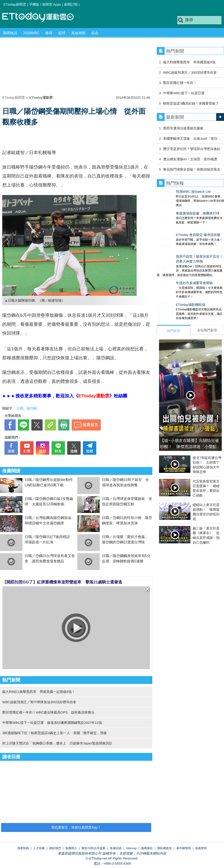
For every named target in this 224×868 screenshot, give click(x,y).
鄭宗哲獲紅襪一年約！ (180, 83)
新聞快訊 (10, 33)
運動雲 (41, 17)
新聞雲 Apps (52, 4)
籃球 (62, 33)
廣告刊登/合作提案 (94, 848)
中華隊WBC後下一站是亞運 (184, 93)
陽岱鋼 (32, 408)
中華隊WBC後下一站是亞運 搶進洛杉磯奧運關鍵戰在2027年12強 (52, 723)
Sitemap (131, 848)
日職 (20, 408)
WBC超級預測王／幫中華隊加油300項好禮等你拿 (39, 702)
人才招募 (39, 848)
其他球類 (78, 33)
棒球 (49, 33)
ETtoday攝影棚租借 (171, 287)
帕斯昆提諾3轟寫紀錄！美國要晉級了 (191, 103)
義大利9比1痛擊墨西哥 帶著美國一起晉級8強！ (39, 692)
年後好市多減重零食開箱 (175, 269)
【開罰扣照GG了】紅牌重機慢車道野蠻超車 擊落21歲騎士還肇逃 (62, 582)
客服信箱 (116, 848)
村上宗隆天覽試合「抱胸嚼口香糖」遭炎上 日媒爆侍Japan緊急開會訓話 (57, 743)
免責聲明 (201, 848)
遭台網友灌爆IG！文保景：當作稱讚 (190, 159)
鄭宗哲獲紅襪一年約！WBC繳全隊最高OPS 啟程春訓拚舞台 (48, 712)
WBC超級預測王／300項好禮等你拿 (190, 72)
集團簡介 (71, 848)
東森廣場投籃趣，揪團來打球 (179, 209)
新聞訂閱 (71, 4)
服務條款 (147, 848)
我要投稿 (23, 848)
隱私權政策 (165, 848)
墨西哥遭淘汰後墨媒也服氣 (183, 128)
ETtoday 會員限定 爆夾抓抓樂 (179, 226)
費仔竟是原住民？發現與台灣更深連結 (192, 149)
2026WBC (31, 33)
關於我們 (55, 848)
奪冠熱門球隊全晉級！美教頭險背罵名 (192, 169)
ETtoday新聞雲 (15, 4)
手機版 (34, 4)
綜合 (95, 33)
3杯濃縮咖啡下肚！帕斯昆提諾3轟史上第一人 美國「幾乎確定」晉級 (55, 733)
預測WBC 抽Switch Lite (174, 192)
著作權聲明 (184, 848)
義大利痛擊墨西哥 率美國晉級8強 (189, 62)
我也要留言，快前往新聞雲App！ (76, 827)
